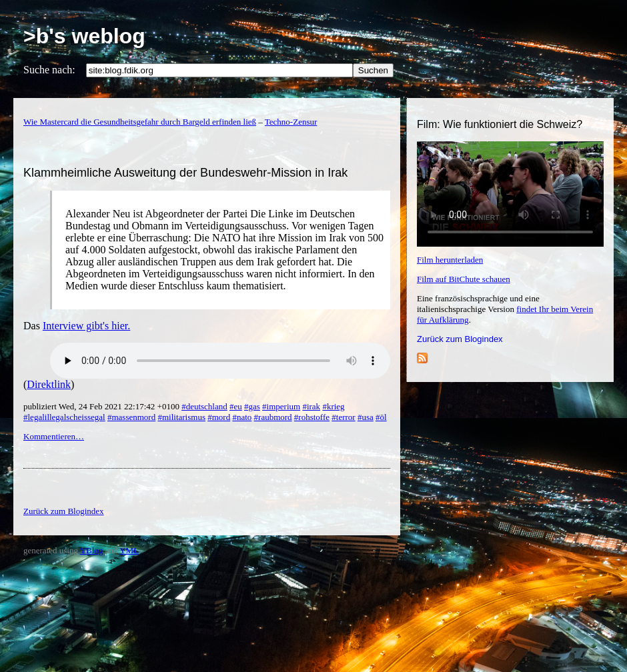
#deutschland (204, 406)
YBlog (92, 550)
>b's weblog (84, 36)
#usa (366, 417)
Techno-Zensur (291, 122)
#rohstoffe (312, 417)
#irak (311, 406)
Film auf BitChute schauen (464, 279)
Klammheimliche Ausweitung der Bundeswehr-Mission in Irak (185, 173)
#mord (219, 417)
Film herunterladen (450, 260)
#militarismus (181, 417)
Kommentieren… (54, 436)
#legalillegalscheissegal (64, 417)
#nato (242, 417)
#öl (381, 417)
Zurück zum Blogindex (460, 339)
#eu (236, 406)
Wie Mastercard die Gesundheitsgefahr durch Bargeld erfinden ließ (140, 122)
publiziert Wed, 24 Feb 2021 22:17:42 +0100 (102, 406)
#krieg (333, 406)
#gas (252, 406)
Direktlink (49, 384)
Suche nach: (49, 70)
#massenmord (131, 417)
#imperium (281, 406)
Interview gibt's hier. (86, 326)
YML (129, 550)
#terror (343, 417)
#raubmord (273, 417)
